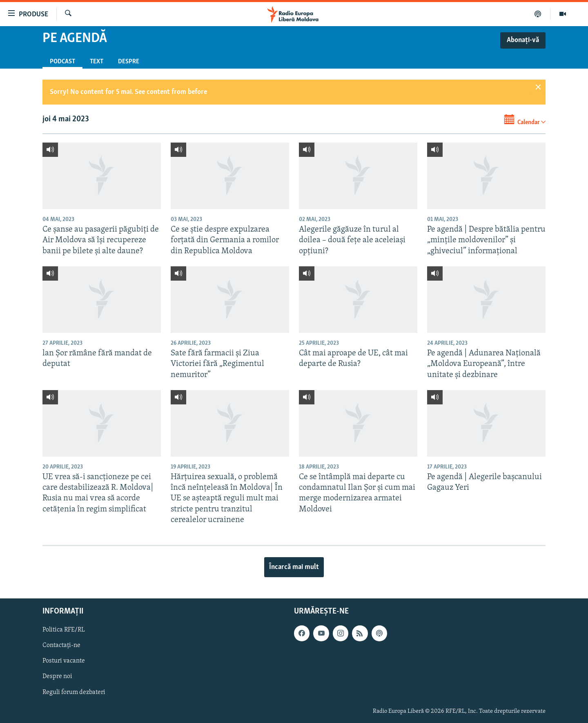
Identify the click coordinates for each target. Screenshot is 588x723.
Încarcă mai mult (294, 567)
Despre (129, 62)
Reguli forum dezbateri (74, 692)
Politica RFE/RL (64, 630)
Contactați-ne (61, 646)
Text (97, 62)
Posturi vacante (64, 661)
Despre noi (57, 677)
